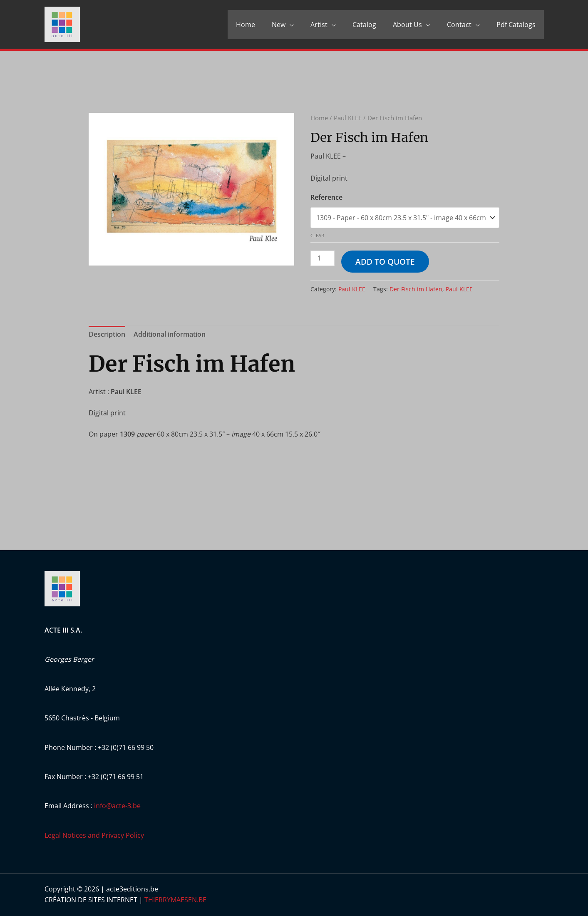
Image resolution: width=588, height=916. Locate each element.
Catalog (364, 25)
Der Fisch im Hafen (416, 289)
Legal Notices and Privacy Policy (94, 835)
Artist (319, 25)
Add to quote (385, 262)
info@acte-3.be (117, 806)
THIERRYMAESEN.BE (175, 900)
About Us (407, 25)
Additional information (170, 334)
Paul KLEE (348, 118)
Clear (317, 235)
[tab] (107, 335)
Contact (459, 25)
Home (246, 25)
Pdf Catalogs (516, 25)
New (279, 25)
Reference (326, 197)
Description (107, 334)
